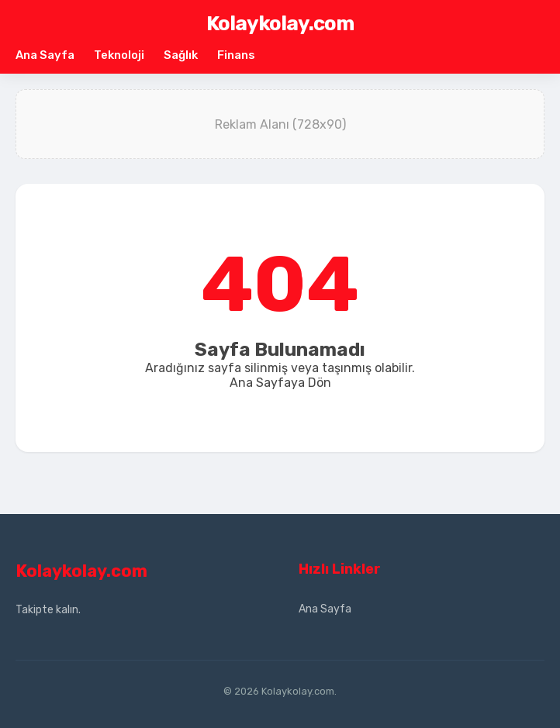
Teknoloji (119, 55)
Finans (236, 55)
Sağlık (181, 55)
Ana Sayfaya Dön (280, 383)
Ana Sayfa (45, 55)
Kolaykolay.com (280, 24)
